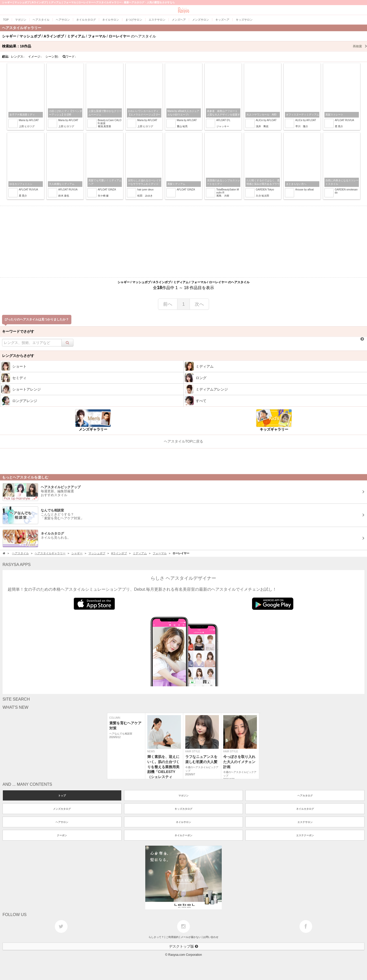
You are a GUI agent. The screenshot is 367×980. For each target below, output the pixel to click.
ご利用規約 (172, 937)
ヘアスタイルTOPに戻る (184, 441)
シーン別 (52, 57)
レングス (18, 57)
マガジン (183, 796)
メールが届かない (191, 937)
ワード (69, 57)
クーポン (62, 835)
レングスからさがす (18, 356)
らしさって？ (156, 937)
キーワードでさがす (18, 331)
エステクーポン (305, 835)
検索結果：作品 (185, 46)
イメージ (35, 57)
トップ (62, 796)
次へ (199, 304)
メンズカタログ (62, 809)
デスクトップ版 (183, 946)
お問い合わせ (211, 937)
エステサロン (305, 822)
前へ (168, 304)
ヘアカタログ (305, 796)
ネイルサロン (183, 822)
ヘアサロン (62, 822)
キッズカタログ (183, 809)
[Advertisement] (183, 242)
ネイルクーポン (183, 835)
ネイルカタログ (305, 809)
